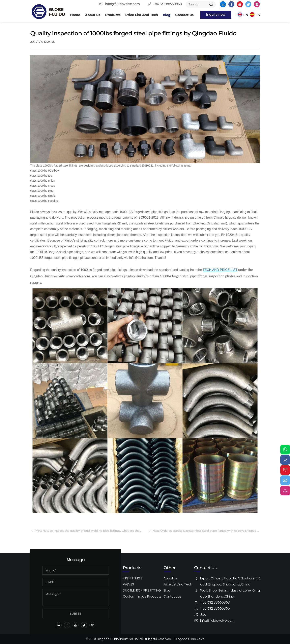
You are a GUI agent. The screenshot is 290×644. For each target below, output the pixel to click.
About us (93, 15)
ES (258, 15)
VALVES (128, 584)
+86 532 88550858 (167, 4)
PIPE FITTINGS (133, 578)
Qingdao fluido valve (189, 639)
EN (246, 15)
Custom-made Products (142, 596)
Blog (167, 15)
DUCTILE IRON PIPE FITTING (142, 590)
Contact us (184, 15)
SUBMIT (76, 614)
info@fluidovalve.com (122, 4)
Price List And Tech (142, 15)
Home (75, 15)
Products (113, 15)
